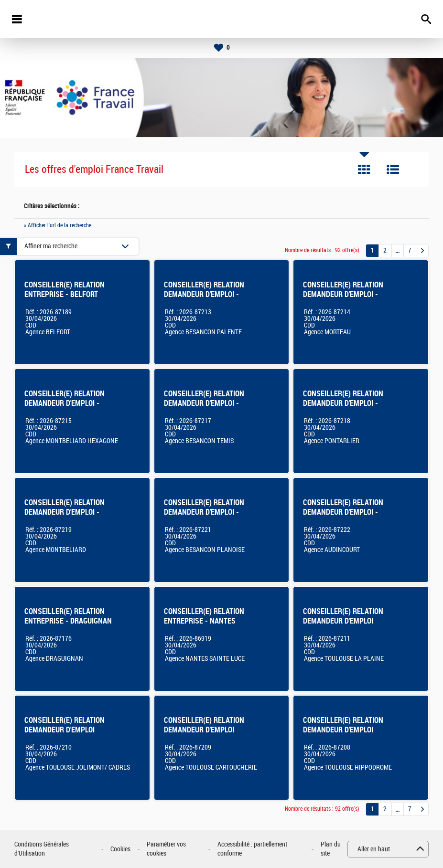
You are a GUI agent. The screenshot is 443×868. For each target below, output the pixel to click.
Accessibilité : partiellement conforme (252, 849)
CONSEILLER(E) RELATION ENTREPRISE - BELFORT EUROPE (65, 294)
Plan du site (331, 849)
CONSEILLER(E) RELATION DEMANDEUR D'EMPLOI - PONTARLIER (343, 403)
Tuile (364, 169)
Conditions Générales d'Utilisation (42, 849)
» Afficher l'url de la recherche (58, 225)
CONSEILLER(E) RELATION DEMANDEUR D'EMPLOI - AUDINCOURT (343, 512)
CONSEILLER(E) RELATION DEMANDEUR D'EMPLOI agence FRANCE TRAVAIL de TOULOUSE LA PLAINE (346, 626)
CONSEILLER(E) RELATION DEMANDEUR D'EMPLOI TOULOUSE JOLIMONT (65, 730)
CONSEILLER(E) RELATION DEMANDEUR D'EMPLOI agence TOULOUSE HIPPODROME (343, 735)
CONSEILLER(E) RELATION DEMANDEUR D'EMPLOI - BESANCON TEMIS (204, 403)
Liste (393, 169)
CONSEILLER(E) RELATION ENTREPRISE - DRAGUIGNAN (68, 616)
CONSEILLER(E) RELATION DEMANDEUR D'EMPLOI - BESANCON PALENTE (204, 294)
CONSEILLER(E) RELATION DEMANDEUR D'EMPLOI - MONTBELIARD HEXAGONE (65, 403)
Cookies (120, 849)
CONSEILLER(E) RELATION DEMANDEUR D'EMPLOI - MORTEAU (343, 294)
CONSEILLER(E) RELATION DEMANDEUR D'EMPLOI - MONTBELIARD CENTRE (65, 512)
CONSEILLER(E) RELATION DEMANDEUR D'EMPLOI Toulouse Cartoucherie (204, 730)
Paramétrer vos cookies (166, 849)
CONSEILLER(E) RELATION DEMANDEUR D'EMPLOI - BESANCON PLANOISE (204, 512)
